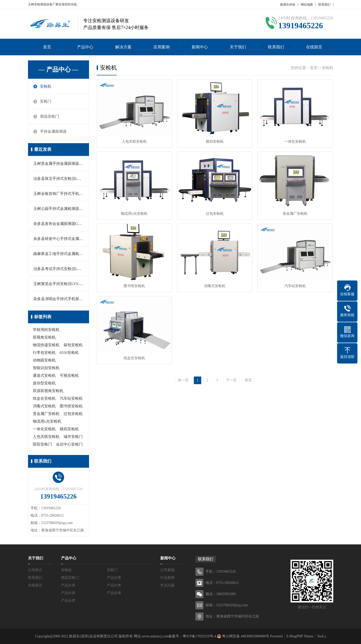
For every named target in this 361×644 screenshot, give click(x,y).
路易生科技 (288, 5)
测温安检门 (49, 116)
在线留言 (314, 47)
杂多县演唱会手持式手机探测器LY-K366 (67, 299)
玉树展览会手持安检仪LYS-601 (59, 284)
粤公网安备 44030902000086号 (245, 636)
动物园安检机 (44, 360)
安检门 (46, 101)
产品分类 (114, 578)
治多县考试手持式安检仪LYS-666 (61, 269)
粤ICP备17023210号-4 (199, 636)
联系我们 (324, 5)
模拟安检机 (69, 429)
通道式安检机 (44, 375)
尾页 (248, 380)
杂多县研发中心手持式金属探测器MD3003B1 (71, 239)
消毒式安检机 (44, 406)
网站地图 (307, 5)
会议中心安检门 (69, 444)
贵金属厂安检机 (46, 414)
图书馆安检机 (71, 406)
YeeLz (322, 636)
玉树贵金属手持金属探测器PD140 (62, 164)
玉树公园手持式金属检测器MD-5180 (64, 209)
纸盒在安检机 (44, 398)
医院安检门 (42, 444)
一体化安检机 (44, 429)
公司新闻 (167, 570)
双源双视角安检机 (48, 391)
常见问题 (167, 585)
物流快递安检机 (46, 345)
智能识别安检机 (46, 368)
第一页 (183, 380)
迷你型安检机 (44, 383)
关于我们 (238, 47)
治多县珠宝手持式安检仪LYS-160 (61, 179)
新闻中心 (200, 47)
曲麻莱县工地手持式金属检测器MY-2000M (69, 254)
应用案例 (162, 47)
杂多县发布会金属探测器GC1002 (61, 224)
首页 (47, 47)
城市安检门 (73, 437)
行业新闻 (167, 578)
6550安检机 (69, 353)
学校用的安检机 (46, 330)
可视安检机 (69, 375)
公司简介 (35, 570)
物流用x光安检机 (47, 421)
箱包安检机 (73, 345)
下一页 (231, 380)
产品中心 (85, 47)
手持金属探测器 (53, 131)
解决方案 (123, 47)
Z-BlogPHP (295, 636)
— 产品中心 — (59, 70)
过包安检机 (73, 414)
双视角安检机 (44, 337)
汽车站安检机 (71, 398)
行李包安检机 (44, 353)
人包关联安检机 (46, 437)
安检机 (46, 86)
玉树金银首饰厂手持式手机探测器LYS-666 (69, 194)
